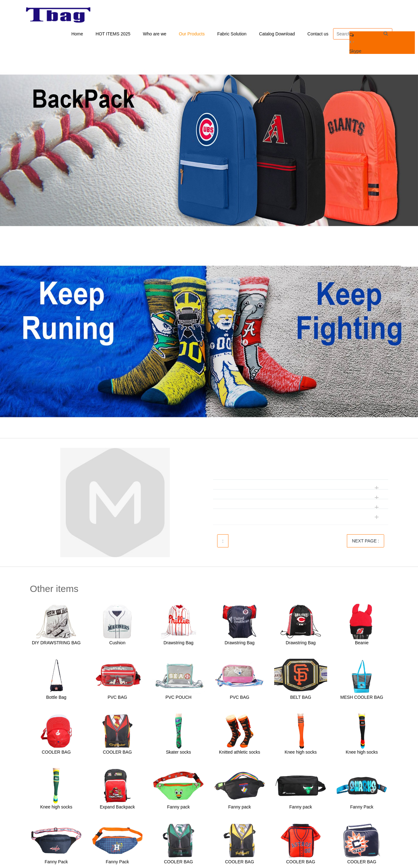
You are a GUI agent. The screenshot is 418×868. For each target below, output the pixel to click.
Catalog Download (277, 34)
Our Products (192, 34)
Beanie (362, 644)
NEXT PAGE (366, 542)
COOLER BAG (56, 753)
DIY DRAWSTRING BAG (56, 644)
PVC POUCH (178, 698)
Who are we (155, 34)
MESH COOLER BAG (362, 698)
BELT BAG (301, 698)
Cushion (117, 644)
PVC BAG (117, 698)
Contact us (318, 34)
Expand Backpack (117, 808)
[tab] (301, 467)
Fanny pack (178, 808)
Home (77, 34)
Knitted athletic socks (240, 753)
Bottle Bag (56, 698)
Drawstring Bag (179, 644)
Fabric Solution (232, 34)
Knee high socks (301, 753)
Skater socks (178, 753)
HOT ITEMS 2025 (113, 34)
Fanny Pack (362, 808)
